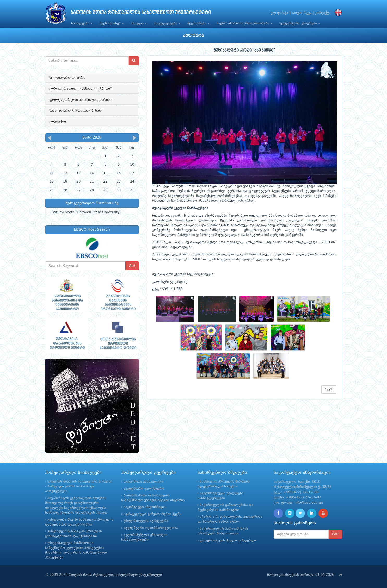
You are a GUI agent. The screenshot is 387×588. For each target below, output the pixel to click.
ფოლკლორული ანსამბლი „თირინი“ (81, 100)
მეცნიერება (198, 23)
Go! (132, 266)
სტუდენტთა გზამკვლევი (143, 482)
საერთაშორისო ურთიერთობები (244, 23)
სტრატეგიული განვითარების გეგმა (152, 514)
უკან (329, 389)
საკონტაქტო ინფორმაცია (145, 507)
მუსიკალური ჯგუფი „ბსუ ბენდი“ (76, 111)
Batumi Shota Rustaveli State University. (86, 212)
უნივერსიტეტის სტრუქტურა (146, 521)
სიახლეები (82, 23)
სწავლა (139, 23)
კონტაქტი (323, 13)
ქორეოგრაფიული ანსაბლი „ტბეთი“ (81, 89)
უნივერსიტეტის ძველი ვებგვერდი (228, 540)
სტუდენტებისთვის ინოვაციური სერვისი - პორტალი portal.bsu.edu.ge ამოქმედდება (79, 486)
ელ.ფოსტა (279, 13)
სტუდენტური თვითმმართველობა (151, 528)
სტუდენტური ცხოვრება (300, 23)
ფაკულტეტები (167, 23)
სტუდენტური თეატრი (67, 78)
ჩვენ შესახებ (112, 23)
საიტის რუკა (302, 13)
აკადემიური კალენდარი (144, 489)
